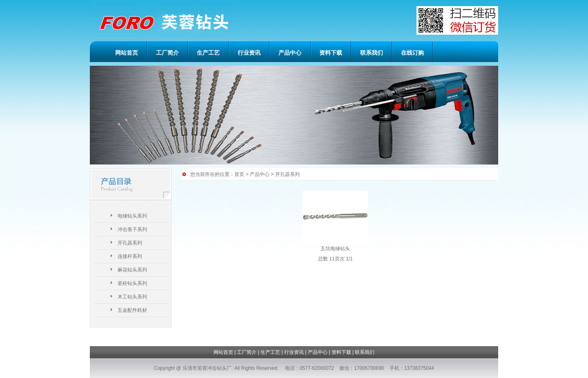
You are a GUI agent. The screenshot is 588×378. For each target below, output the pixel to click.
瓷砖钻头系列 (132, 283)
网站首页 (127, 53)
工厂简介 (167, 53)
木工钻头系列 (132, 297)
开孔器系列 (130, 243)
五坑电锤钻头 (335, 249)
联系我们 (372, 53)
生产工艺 (208, 53)
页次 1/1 (344, 259)
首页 (239, 174)
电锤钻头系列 (132, 216)
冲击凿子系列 (132, 229)
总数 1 (325, 259)
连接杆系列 (130, 256)
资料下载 (331, 53)
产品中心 (290, 53)
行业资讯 (249, 53)
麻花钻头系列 (132, 270)
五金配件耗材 (132, 310)
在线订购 (412, 53)
